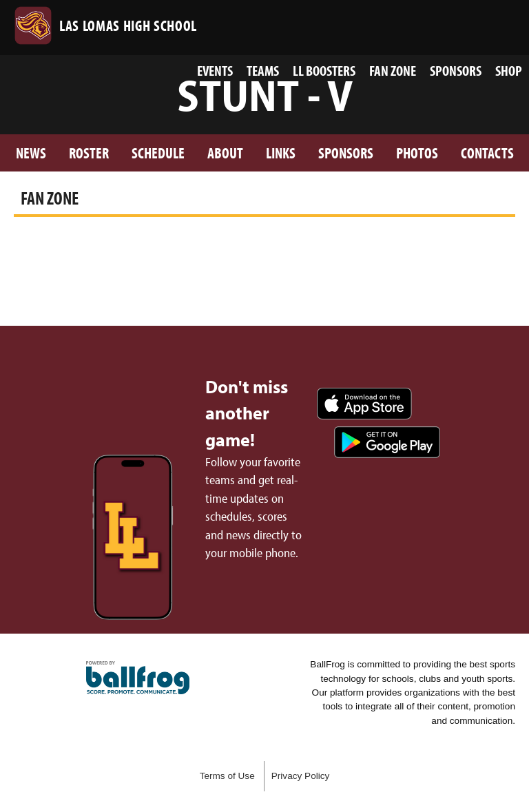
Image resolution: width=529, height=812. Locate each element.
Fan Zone (393, 70)
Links (281, 153)
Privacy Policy (301, 776)
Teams (263, 70)
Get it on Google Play (387, 442)
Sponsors (456, 70)
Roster (89, 153)
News (31, 153)
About (225, 153)
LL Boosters (324, 70)
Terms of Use (227, 776)
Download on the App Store (364, 404)
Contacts (487, 153)
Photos (417, 153)
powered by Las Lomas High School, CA (138, 678)
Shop (509, 70)
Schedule (158, 153)
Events (215, 70)
